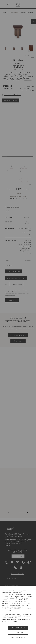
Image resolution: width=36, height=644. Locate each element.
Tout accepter (18, 628)
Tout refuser (18, 633)
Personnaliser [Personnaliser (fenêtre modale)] (18, 637)
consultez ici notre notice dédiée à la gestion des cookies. (16, 620)
